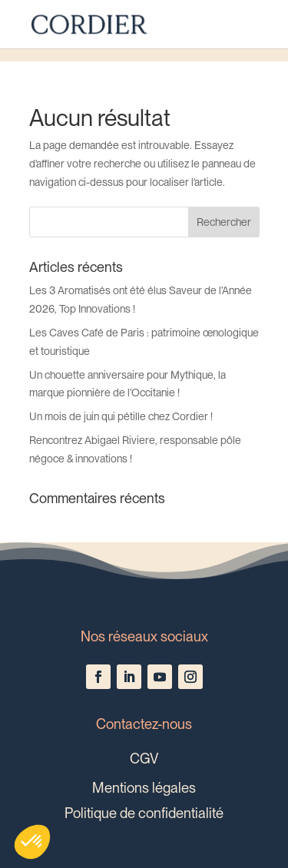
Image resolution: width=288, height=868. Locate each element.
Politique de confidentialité (144, 813)
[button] (32, 842)
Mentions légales (144, 787)
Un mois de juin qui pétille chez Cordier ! (121, 416)
